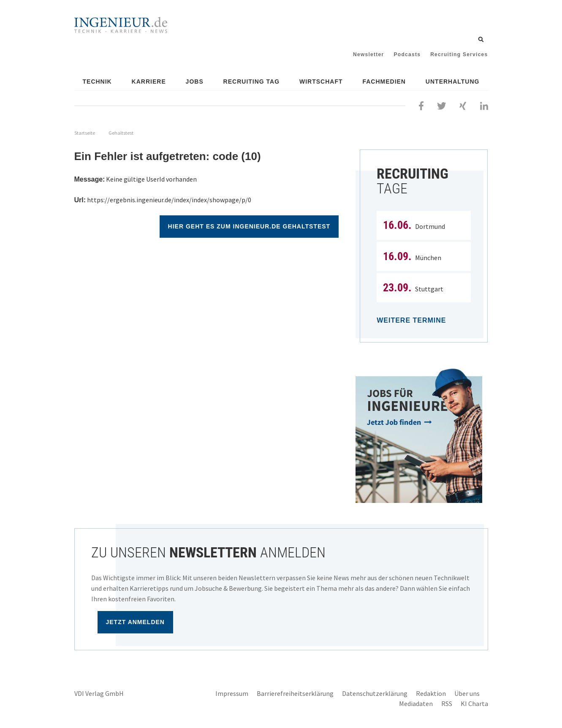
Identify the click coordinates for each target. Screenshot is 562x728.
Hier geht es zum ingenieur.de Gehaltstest (249, 226)
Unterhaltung (453, 81)
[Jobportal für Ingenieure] (422, 435)
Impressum (232, 693)
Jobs (195, 81)
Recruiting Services (459, 54)
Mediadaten (416, 704)
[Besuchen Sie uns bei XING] (463, 105)
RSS (447, 704)
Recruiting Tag (252, 81)
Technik (97, 81)
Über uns (467, 693)
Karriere (149, 81)
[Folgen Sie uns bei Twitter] (442, 105)
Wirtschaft (321, 81)
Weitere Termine (411, 320)
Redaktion (431, 693)
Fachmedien (384, 81)
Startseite (85, 133)
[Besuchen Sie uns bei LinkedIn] (484, 105)
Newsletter (369, 54)
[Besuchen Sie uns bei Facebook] (421, 105)
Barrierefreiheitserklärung (295, 693)
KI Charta (474, 704)
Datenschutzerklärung (375, 693)
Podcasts (407, 54)
